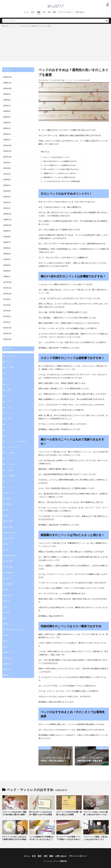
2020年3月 (7, 128)
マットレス (9, 482)
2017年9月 (7, 297)
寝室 (7, 539)
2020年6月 (7, 111)
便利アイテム (10, 488)
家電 (7, 505)
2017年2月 (7, 314)
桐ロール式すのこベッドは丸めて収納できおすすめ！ (60, 169)
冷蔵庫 (7, 494)
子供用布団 (9, 499)
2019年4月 (7, 190)
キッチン (8, 392)
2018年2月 (7, 269)
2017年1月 (7, 319)
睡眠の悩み (9, 651)
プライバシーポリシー (66, 12)
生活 (33, 12)
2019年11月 (7, 150)
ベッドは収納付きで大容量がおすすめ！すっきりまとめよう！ (41, 837)
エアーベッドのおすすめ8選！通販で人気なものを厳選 (69, 813)
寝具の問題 (9, 522)
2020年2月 (7, 133)
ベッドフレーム (10, 460)
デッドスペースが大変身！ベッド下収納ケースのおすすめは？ (69, 837)
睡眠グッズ (9, 646)
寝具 (39, 12)
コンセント (9, 404)
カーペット (9, 375)
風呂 (7, 668)
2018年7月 (7, 240)
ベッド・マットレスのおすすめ (77, 80)
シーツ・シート (10, 409)
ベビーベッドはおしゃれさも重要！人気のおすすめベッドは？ (95, 813)
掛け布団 (8, 589)
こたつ (7, 398)
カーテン (8, 370)
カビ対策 (8, 387)
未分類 (7, 606)
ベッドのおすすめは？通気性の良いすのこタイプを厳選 (35, 26)
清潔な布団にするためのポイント (16, 623)
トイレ (7, 426)
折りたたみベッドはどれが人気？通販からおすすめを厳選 (41, 813)
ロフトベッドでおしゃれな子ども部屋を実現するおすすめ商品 (14, 837)
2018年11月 (7, 218)
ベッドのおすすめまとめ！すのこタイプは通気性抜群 (60, 181)
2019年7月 (7, 173)
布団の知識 (9, 561)
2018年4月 (7, 257)
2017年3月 (7, 308)
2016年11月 (7, 331)
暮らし (7, 601)
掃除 (7, 584)
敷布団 (7, 595)
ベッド (13, 26)
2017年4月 (7, 302)
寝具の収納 (9, 516)
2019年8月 (7, 167)
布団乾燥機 (9, 567)
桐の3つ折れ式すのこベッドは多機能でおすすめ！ (59, 161)
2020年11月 (7, 83)
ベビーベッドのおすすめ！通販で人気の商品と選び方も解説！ (14, 813)
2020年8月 (7, 100)
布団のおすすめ (10, 550)
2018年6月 (7, 246)
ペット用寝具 (10, 471)
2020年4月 (7, 122)
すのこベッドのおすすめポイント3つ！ (55, 157)
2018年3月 (7, 263)
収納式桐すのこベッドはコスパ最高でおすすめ (58, 177)
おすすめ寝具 (10, 364)
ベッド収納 (9, 466)
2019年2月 (7, 201)
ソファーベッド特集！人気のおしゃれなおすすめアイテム (96, 837)
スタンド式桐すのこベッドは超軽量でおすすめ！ (59, 165)
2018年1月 (7, 274)
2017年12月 (7, 280)
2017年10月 (7, 291)
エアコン (8, 358)
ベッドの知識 (10, 449)
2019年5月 (7, 184)
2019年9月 (7, 162)
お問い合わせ (80, 12)
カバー (7, 381)
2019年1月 (7, 207)
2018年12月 (7, 212)
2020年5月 (7, 117)
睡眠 (54, 12)
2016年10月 (7, 336)
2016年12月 (7, 325)
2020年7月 (7, 105)
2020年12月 (7, 77)
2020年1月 (7, 139)
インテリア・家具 (11, 353)
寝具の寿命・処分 (11, 527)
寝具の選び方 (10, 533)
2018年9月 (7, 229)
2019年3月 (7, 195)
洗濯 (7, 618)
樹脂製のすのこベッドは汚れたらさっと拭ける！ (59, 173)
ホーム (27, 12)
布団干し (8, 573)
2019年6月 (7, 178)
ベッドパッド (10, 454)
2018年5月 (7, 252)
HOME (6, 26)
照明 (7, 629)
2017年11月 (7, 285)
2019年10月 (7, 156)
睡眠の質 (8, 657)
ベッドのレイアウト (12, 443)
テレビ (7, 420)
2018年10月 (7, 224)
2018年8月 (7, 235)
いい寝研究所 (62, 860)
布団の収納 (9, 556)
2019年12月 (7, 145)
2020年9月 (7, 94)
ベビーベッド (10, 477)
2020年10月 (7, 88)
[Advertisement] (55, 43)
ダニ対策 (8, 415)
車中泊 (7, 663)
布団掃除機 (9, 578)
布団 (49, 12)
